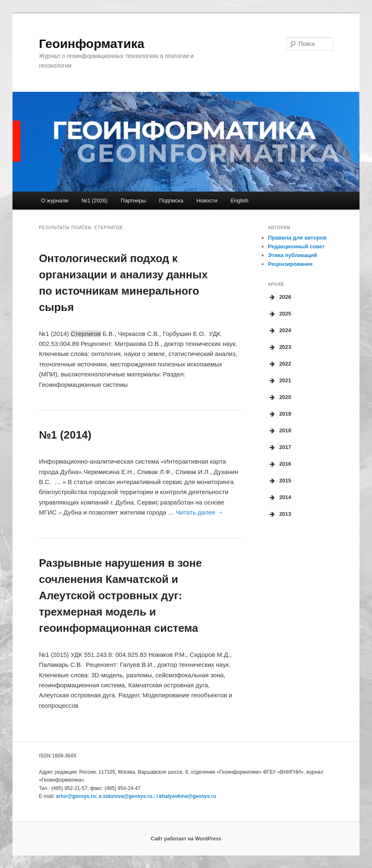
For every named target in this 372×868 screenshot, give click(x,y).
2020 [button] (280, 397)
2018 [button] (280, 431)
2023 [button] (280, 347)
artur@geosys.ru (76, 796)
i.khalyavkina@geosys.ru (186, 796)
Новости (207, 201)
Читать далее (200, 512)
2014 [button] (280, 497)
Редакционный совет (296, 246)
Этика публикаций (293, 255)
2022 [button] (280, 364)
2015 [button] (280, 481)
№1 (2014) (65, 435)
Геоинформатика (91, 44)
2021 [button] (280, 381)
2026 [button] (280, 297)
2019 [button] (280, 414)
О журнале (54, 201)
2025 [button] (280, 314)
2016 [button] (280, 464)
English (239, 201)
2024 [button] (280, 331)
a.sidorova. (126, 796)
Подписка (171, 201)
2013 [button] (280, 514)
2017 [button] (280, 447)
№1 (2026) (94, 201)
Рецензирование (290, 264)
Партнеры (133, 201)
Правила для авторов (297, 238)
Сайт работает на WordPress (186, 839)
